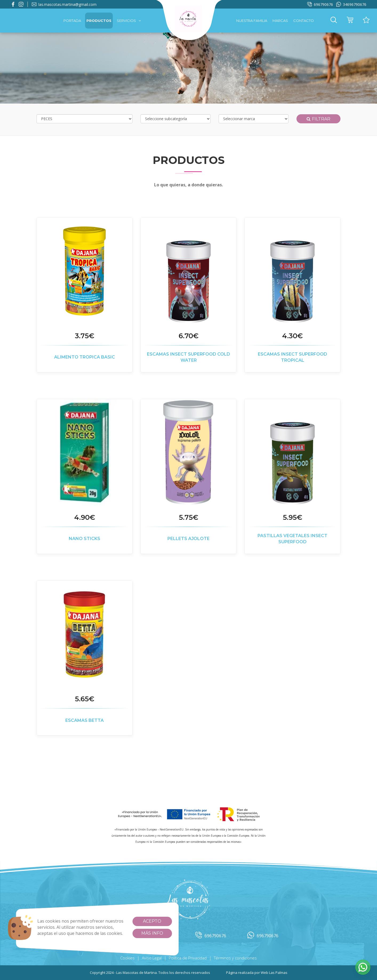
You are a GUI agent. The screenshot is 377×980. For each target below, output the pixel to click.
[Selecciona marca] (254, 119)
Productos (99, 21)
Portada (72, 21)
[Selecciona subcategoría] (176, 119)
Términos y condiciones (235, 958)
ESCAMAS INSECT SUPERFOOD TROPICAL (292, 357)
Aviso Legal (152, 958)
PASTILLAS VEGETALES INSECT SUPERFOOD (292, 539)
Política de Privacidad (188, 958)
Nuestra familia (252, 21)
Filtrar (318, 119)
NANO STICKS (85, 539)
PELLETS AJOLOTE (188, 539)
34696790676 (351, 4)
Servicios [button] (129, 21)
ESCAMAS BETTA (85, 720)
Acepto (152, 921)
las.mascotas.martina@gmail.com (64, 4)
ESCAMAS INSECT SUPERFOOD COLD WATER (188, 357)
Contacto (304, 21)
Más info (152, 933)
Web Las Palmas (274, 973)
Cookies (127, 958)
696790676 (320, 4)
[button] (334, 21)
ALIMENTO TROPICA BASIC (85, 357)
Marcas (280, 21)
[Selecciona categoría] (85, 119)
